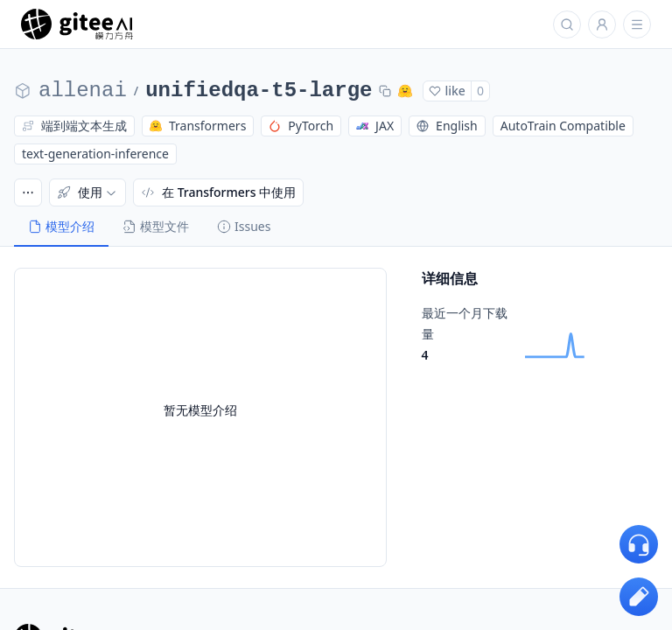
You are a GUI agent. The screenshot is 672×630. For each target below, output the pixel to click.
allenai (83, 91)
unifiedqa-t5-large (259, 91)
